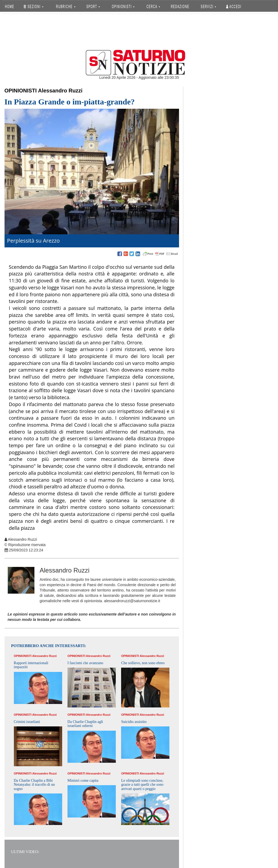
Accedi (234, 7)
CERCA (153, 7)
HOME (9, 7)
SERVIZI (208, 7)
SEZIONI (33, 7)
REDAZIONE (180, 7)
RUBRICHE (66, 7)
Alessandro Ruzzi (60, 91)
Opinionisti (21, 91)
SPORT (93, 7)
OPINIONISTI (123, 7)
